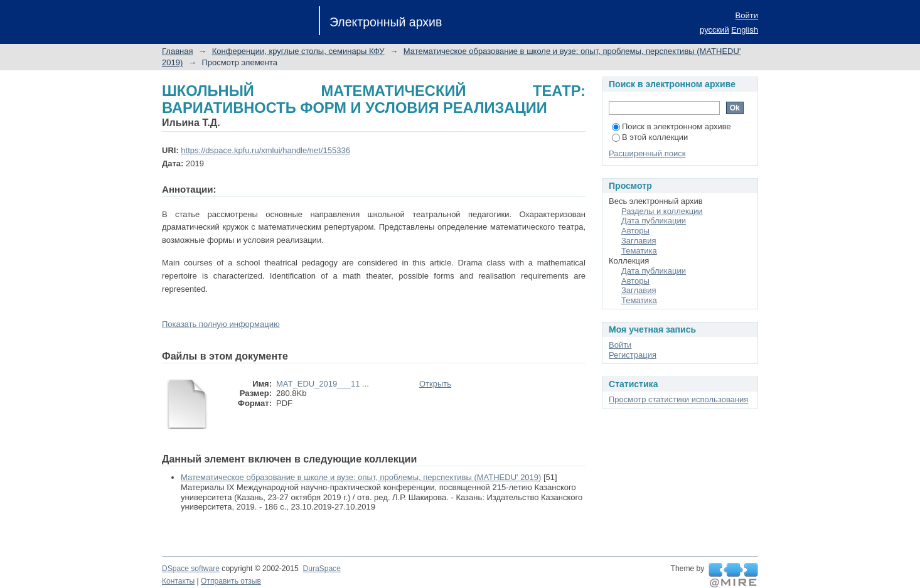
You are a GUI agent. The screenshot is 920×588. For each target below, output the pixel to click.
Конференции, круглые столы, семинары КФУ (298, 51)
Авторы (635, 231)
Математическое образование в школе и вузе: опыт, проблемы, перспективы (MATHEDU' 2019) (361, 477)
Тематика (639, 251)
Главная (177, 51)
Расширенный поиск (647, 153)
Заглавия (639, 241)
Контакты (178, 581)
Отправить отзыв (231, 581)
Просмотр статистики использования (678, 399)
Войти (747, 15)
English (745, 30)
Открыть (435, 384)
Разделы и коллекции (662, 211)
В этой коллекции (650, 137)
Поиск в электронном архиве (671, 126)
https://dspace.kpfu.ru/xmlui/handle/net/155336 (265, 150)
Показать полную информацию (221, 324)
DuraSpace (321, 569)
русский (714, 30)
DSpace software (191, 569)
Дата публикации (654, 221)
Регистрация (633, 355)
